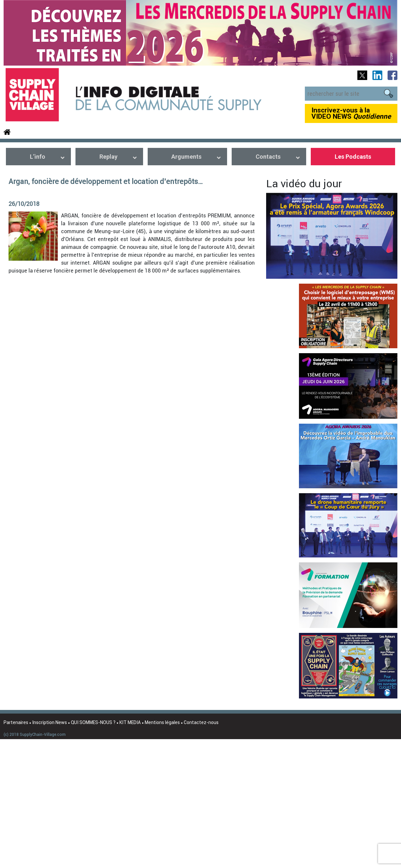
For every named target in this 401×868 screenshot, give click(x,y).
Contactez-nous (201, 722)
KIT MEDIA (130, 722)
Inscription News (50, 722)
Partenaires (16, 722)
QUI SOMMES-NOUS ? (93, 722)
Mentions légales (162, 722)
